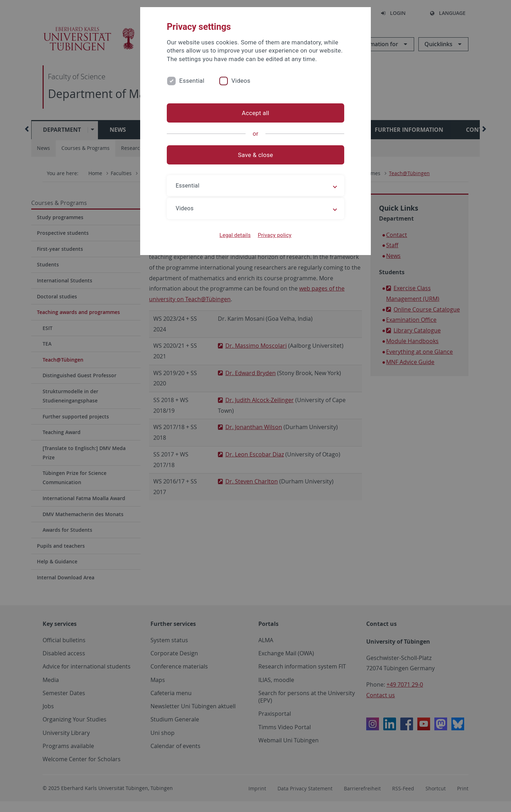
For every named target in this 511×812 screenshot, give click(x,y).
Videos (241, 81)
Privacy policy (274, 235)
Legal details (235, 235)
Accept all (255, 113)
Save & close (256, 155)
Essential (192, 81)
